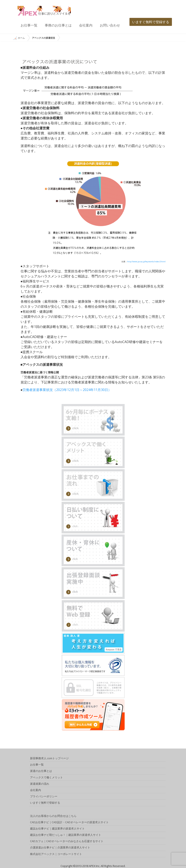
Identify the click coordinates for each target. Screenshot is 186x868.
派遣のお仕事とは (41, 771)
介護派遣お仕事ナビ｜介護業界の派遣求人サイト (60, 847)
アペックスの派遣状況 (44, 38)
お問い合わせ (110, 25)
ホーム (19, 38)
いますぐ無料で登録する (151, 22)
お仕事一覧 (29, 25)
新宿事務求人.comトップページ (49, 758)
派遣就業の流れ (40, 784)
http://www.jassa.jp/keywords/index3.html (146, 262)
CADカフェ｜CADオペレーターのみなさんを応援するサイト (67, 841)
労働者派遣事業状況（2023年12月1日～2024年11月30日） (67, 390)
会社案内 (86, 25)
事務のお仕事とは (58, 25)
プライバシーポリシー (44, 796)
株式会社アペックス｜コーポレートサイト (56, 854)
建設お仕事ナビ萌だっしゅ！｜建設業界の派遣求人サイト (66, 835)
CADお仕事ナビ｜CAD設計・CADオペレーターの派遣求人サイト (69, 822)
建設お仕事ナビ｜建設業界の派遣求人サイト (57, 828)
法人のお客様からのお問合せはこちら (53, 816)
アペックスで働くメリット (46, 777)
